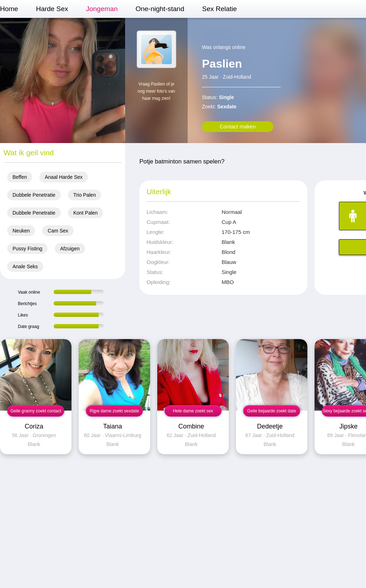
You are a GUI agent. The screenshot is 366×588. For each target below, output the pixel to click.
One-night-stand (160, 9)
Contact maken (238, 126)
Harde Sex (52, 9)
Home (9, 9)
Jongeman (102, 9)
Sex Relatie (219, 9)
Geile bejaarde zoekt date (272, 411)
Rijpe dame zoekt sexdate (114, 411)
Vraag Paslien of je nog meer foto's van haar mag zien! (156, 91)
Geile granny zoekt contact (36, 411)
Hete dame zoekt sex (193, 411)
